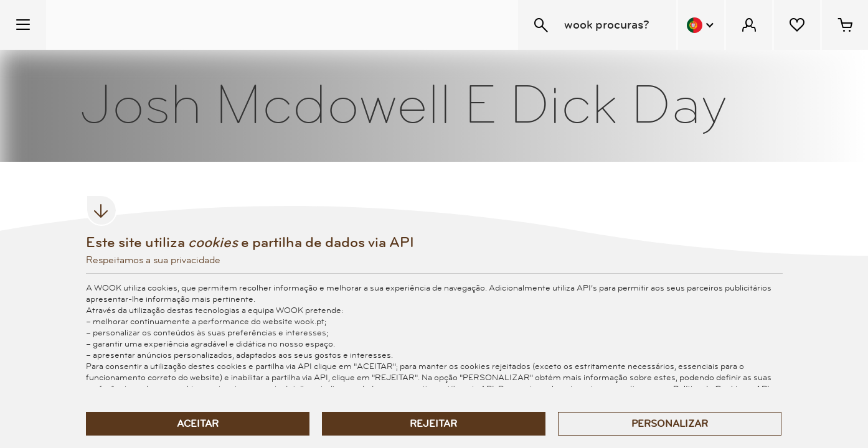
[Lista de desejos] (797, 25)
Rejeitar (433, 424)
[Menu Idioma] (701, 25)
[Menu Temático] (23, 25)
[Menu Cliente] (749, 25)
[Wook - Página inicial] (122, 25)
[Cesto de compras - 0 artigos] (845, 25)
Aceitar (198, 424)
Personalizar (670, 424)
